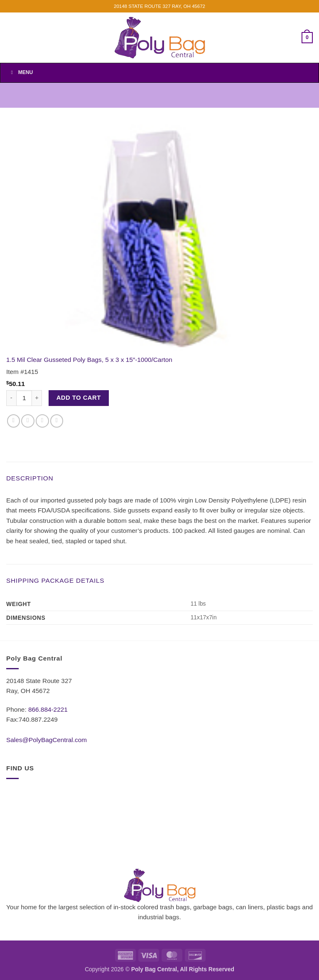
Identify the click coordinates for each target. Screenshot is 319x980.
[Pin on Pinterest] (57, 421)
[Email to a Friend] (42, 421)
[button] (307, 37)
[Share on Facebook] (14, 421)
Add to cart (79, 398)
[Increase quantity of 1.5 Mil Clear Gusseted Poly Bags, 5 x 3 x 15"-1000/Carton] (37, 398)
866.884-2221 (48, 709)
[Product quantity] (24, 398)
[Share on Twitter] (28, 421)
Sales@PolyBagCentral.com (47, 740)
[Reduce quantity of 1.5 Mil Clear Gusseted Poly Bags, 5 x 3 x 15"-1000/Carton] (11, 398)
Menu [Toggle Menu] (21, 72)
